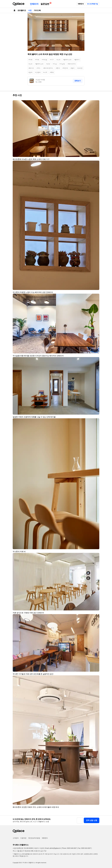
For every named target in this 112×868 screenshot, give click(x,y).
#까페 (37, 60)
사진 (30, 10)
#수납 (55, 64)
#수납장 (62, 64)
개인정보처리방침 (34, 838)
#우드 (39, 68)
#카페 (30, 60)
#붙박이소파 (67, 60)
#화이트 (31, 68)
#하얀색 (65, 68)
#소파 (58, 60)
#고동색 (38, 72)
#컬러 (73, 68)
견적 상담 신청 (92, 820)
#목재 (52, 72)
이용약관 (23, 838)
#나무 (45, 72)
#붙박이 (77, 60)
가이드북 (37, 10)
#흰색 (58, 68)
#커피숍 (44, 60)
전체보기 (78, 81)
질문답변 (45, 4)
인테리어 (34, 4)
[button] (97, 103)
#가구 (52, 60)
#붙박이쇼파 (39, 64)
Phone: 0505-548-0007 (69, 848)
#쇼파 (30, 64)
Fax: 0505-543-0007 (84, 848)
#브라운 (80, 68)
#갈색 (30, 72)
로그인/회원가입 (93, 4)
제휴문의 (81, 4)
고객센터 (16, 838)
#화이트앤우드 (48, 68)
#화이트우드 (72, 64)
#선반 (48, 64)
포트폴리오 (22, 10)
